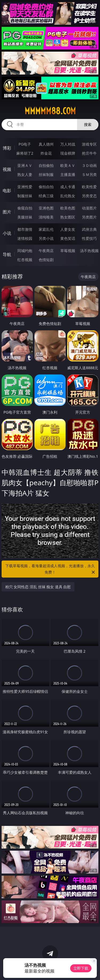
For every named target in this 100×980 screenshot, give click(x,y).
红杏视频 (25, 260)
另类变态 (89, 196)
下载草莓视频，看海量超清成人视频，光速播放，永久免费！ (51, 569)
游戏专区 (89, 144)
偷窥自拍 (25, 208)
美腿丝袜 (25, 217)
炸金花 (46, 153)
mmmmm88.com (50, 111)
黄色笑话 (68, 238)
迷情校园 (25, 238)
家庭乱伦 (46, 229)
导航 (7, 254)
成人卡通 (68, 187)
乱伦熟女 (68, 196)
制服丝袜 (25, 196)
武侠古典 (89, 229)
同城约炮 (25, 251)
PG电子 (25, 144)
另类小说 (46, 238)
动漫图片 (89, 208)
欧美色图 (68, 208)
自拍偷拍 (46, 165)
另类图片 (89, 217)
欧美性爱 (89, 187)
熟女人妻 (25, 174)
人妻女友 (68, 229)
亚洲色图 (46, 208)
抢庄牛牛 (89, 153)
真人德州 (46, 144)
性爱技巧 (89, 238)
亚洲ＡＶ (25, 165)
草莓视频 (68, 251)
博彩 (7, 148)
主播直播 (68, 174)
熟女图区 (68, 217)
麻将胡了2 (25, 153)
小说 (7, 233)
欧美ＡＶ (68, 165)
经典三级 (46, 196)
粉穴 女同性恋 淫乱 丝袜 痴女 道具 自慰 (38, 587)
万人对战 (68, 144)
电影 (7, 191)
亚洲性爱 (25, 187)
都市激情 (25, 229)
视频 (7, 169)
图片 (7, 212)
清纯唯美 (46, 217)
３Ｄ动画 (89, 165)
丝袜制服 (46, 174)
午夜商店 (46, 251)
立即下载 (81, 968)
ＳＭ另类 (89, 174)
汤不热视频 (89, 251)
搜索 (88, 124)
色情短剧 (46, 260)
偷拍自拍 (46, 187)
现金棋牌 (68, 153)
